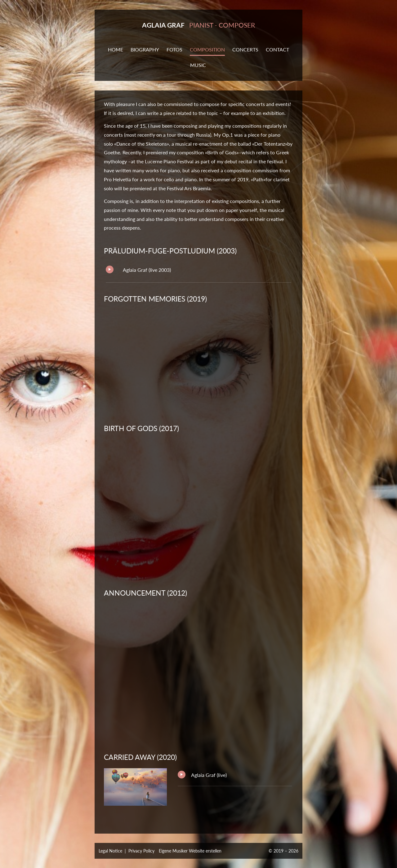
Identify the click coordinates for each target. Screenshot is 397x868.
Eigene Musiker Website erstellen (190, 851)
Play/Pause (110, 269)
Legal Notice (110, 851)
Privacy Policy (141, 851)
